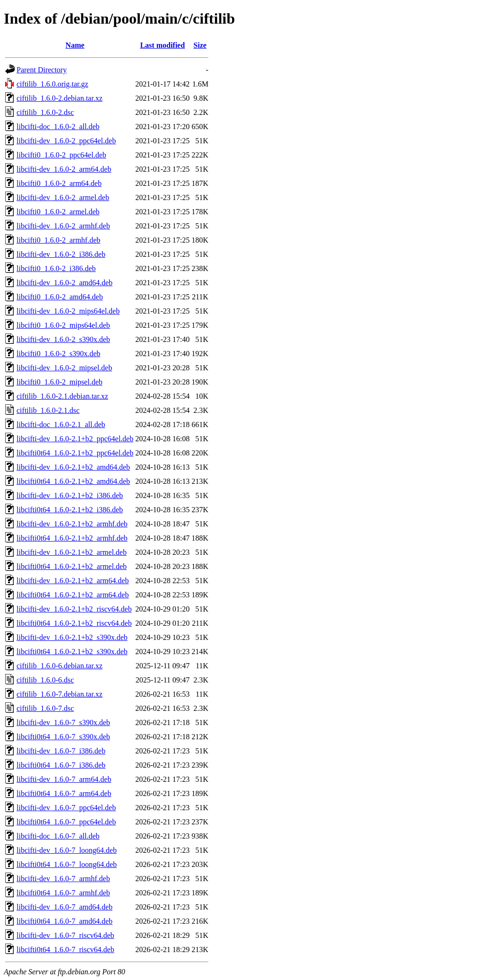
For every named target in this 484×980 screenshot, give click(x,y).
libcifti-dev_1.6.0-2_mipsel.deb (64, 368)
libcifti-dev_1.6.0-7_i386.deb (61, 751)
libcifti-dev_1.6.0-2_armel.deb (63, 197)
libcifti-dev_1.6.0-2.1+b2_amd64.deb (73, 467)
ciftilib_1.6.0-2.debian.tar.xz (60, 98)
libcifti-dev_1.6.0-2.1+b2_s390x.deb (72, 637)
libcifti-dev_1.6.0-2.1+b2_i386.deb (70, 495)
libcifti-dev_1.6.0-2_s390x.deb (63, 339)
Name (75, 45)
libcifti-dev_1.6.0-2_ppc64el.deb (66, 141)
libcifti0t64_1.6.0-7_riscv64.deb (65, 949)
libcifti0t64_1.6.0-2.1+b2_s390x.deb (72, 652)
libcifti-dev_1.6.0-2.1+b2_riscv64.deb (74, 609)
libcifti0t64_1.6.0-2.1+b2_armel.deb (72, 566)
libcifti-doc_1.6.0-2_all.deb (58, 127)
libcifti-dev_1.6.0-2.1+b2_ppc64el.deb (75, 439)
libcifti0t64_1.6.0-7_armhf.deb (63, 893)
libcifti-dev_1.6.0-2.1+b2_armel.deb (72, 552)
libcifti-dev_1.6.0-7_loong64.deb (67, 850)
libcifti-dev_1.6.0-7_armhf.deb (63, 879)
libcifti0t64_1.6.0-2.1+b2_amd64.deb (73, 481)
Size (200, 45)
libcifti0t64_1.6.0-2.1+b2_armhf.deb (72, 538)
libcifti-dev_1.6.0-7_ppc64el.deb (66, 808)
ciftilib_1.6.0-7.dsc (45, 708)
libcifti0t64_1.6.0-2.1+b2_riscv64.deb (74, 623)
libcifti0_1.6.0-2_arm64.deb (59, 183)
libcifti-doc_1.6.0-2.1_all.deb (61, 424)
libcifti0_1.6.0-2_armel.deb (58, 212)
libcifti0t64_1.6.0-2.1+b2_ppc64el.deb (75, 453)
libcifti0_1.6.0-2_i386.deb (56, 268)
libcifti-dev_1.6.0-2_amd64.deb (65, 283)
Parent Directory (42, 70)
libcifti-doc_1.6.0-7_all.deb (58, 836)
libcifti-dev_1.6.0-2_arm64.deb (64, 169)
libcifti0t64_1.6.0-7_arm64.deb (64, 793)
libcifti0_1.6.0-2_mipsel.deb (60, 382)
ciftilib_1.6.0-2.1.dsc (48, 410)
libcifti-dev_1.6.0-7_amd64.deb (65, 907)
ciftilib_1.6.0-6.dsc (45, 680)
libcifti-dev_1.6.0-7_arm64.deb (64, 779)
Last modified (162, 45)
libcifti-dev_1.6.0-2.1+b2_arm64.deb (73, 581)
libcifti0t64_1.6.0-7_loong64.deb (67, 864)
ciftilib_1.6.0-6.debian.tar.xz (60, 666)
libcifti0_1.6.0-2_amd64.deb (60, 297)
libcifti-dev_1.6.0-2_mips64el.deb (68, 311)
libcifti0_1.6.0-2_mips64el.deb (63, 325)
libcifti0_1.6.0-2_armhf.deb (58, 240)
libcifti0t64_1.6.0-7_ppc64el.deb (66, 822)
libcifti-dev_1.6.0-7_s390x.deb (63, 722)
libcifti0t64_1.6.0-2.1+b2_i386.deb (70, 510)
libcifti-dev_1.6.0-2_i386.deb (61, 254)
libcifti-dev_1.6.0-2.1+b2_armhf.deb (72, 524)
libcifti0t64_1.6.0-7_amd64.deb (65, 921)
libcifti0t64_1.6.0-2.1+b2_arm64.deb (73, 595)
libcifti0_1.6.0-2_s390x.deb (58, 354)
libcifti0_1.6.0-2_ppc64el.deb (61, 155)
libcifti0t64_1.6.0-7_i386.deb (61, 765)
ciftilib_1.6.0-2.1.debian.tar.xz (62, 396)
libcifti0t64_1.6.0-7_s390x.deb (63, 737)
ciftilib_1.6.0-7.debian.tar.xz (60, 694)
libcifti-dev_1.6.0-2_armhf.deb (63, 226)
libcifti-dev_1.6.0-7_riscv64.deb (65, 935)
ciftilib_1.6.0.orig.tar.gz (52, 84)
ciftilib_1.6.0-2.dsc (45, 112)
